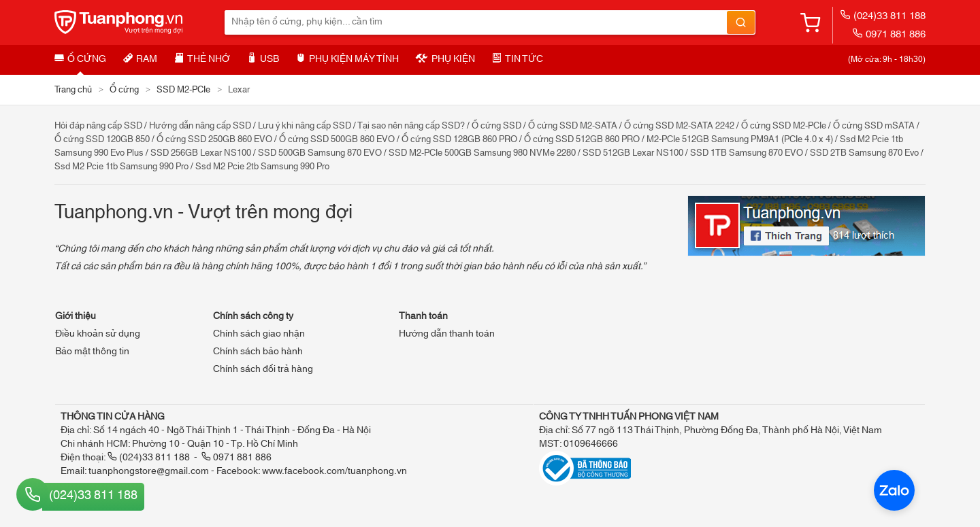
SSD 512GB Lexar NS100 (633, 153)
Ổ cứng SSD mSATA (874, 126)
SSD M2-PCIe (183, 90)
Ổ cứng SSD (496, 126)
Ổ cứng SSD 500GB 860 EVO (337, 139)
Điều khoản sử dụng (98, 334)
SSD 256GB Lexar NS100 (201, 153)
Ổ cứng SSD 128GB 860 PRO (459, 139)
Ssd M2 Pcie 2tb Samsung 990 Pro (262, 167)
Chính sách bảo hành (258, 352)
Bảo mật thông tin (92, 352)
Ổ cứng (80, 59)
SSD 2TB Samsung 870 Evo (864, 153)
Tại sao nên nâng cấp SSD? (411, 126)
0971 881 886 (889, 34)
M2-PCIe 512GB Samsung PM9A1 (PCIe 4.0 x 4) (740, 139)
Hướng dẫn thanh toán (447, 334)
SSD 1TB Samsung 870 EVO (747, 153)
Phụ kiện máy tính (347, 59)
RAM (140, 59)
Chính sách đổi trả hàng (263, 369)
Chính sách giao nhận (259, 334)
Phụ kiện (445, 59)
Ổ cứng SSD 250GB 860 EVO (214, 139)
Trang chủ (73, 90)
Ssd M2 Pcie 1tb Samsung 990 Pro (121, 167)
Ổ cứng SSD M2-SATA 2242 (679, 126)
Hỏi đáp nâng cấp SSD (98, 126)
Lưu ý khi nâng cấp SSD (305, 126)
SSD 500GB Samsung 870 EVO (320, 153)
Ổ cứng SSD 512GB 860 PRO (582, 139)
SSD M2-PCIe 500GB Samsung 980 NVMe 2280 (482, 153)
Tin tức (518, 59)
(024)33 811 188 (883, 16)
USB (263, 59)
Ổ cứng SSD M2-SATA (573, 126)
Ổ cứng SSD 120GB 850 (102, 139)
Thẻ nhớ (202, 59)
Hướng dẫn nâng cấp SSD (200, 126)
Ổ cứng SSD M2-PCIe (784, 126)
